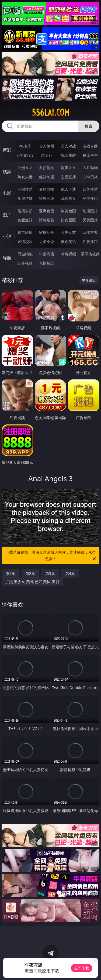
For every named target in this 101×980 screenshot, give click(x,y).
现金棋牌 (68, 155)
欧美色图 (68, 211)
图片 (7, 215)
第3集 (50, 573)
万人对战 (68, 146)
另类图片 (90, 220)
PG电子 (25, 146)
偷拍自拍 (47, 189)
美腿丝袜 (25, 220)
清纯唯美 (47, 220)
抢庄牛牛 (90, 155)
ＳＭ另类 (90, 177)
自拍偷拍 (47, 168)
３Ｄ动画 (90, 168)
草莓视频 (68, 254)
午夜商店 (47, 254)
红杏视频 (25, 263)
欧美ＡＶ (68, 168)
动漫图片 (90, 211)
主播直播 (68, 177)
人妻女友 (68, 232)
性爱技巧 (90, 241)
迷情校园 (25, 241)
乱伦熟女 (68, 198)
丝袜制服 (47, 177)
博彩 (7, 150)
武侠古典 (90, 232)
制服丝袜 (25, 198)
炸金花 (47, 155)
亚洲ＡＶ (25, 168)
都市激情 (25, 232)
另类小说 (47, 241)
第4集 (70, 573)
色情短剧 (47, 263)
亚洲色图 (47, 211)
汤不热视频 (90, 254)
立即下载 (82, 968)
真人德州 (47, 146)
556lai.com (51, 112)
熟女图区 (68, 220)
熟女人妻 (25, 177)
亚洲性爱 (25, 189)
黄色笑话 (68, 241)
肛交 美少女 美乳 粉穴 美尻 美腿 (32, 582)
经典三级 (47, 198)
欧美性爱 (90, 189)
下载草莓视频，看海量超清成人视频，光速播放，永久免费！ (51, 556)
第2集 (30, 573)
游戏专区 (90, 146)
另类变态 (90, 198)
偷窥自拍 (25, 211)
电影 (7, 193)
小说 (7, 236)
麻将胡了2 (25, 155)
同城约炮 (25, 254)
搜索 (89, 126)
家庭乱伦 (47, 232)
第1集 (10, 573)
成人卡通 (68, 189)
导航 (7, 258)
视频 (7, 172)
